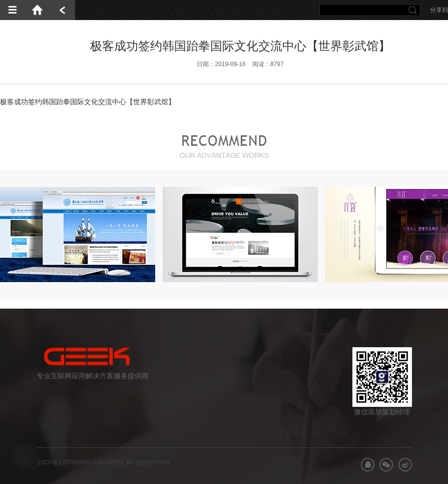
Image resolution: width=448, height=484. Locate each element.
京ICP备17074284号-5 (67, 462)
